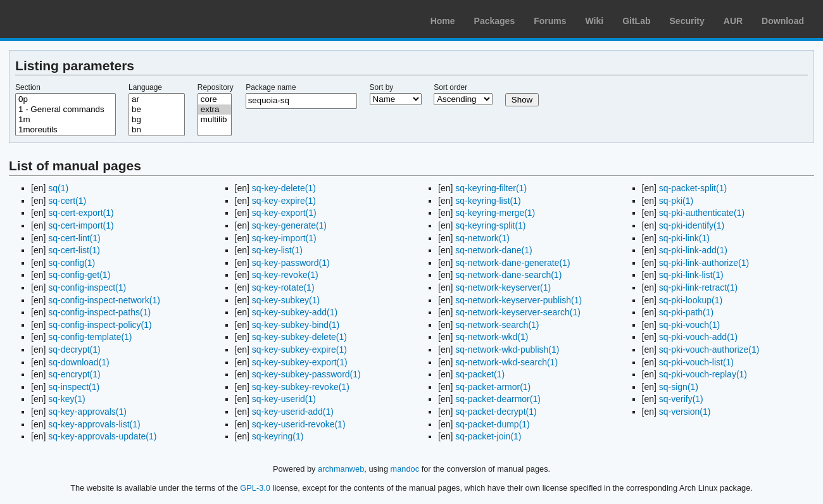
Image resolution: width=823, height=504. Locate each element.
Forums (550, 21)
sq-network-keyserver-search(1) (518, 312)
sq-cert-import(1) (81, 225)
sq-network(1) (482, 238)
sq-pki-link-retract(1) (698, 287)
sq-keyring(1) (278, 436)
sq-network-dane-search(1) (508, 275)
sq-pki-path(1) (686, 312)
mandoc (405, 469)
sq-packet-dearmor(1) (498, 399)
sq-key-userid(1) (284, 399)
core (215, 99)
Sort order (450, 87)
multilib (215, 120)
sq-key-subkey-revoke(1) (301, 387)
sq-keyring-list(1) (488, 201)
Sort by (382, 87)
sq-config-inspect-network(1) (104, 300)
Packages (495, 21)
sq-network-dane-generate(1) (512, 263)
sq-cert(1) (67, 201)
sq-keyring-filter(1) (491, 188)
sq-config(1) (72, 263)
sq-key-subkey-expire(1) (299, 350)
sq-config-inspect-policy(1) (100, 325)
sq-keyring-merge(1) (495, 213)
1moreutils (66, 130)
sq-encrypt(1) (74, 374)
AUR (733, 21)
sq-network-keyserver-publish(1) (518, 300)
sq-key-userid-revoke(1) (299, 424)
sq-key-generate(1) (289, 225)
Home (443, 21)
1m (66, 120)
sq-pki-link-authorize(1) (704, 263)
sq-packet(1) (480, 374)
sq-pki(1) (676, 201)
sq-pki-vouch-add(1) (699, 337)
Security (687, 21)
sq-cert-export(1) (81, 213)
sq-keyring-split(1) (490, 225)
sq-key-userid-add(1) (293, 412)
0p (66, 99)
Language (145, 87)
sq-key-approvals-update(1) (102, 436)
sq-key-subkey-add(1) (295, 312)
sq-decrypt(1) (74, 350)
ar (157, 99)
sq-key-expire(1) (284, 201)
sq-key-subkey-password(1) (306, 374)
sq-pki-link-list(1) (691, 275)
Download (783, 21)
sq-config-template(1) (90, 337)
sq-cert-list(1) (74, 250)
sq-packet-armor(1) (493, 387)
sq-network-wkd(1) (492, 337)
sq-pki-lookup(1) (691, 300)
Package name (271, 87)
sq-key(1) (66, 399)
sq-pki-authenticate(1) (702, 213)
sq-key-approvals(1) (87, 412)
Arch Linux (70, 19)
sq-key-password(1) (291, 263)
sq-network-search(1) (497, 325)
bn (157, 130)
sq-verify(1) (681, 399)
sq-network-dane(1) (493, 250)
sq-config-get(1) (79, 275)
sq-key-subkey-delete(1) (299, 337)
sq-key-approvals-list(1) (94, 424)
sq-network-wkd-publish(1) (507, 350)
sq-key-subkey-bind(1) (296, 325)
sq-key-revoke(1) (285, 275)
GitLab (636, 21)
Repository (216, 87)
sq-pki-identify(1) (692, 225)
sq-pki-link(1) (684, 238)
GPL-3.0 (255, 488)
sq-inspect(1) (74, 387)
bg (157, 120)
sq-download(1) (79, 362)
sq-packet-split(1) (693, 188)
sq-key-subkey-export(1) (300, 362)
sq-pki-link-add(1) (693, 250)
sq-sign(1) (679, 387)
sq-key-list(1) (277, 250)
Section (28, 87)
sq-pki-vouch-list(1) (696, 362)
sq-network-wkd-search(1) (506, 362)
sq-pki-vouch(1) (689, 325)
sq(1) (58, 188)
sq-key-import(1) (284, 238)
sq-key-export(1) (284, 213)
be (157, 110)
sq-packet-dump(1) (493, 424)
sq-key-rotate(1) (283, 287)
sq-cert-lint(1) (74, 238)
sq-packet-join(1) (488, 436)
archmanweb (341, 469)
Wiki (595, 21)
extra (215, 110)
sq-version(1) (685, 412)
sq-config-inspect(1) (87, 287)
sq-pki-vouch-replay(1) (703, 374)
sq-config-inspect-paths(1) (99, 312)
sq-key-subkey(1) (286, 300)
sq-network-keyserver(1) (503, 287)
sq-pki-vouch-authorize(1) (709, 350)
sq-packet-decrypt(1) (496, 412)
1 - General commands (66, 110)
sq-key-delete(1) (284, 188)
